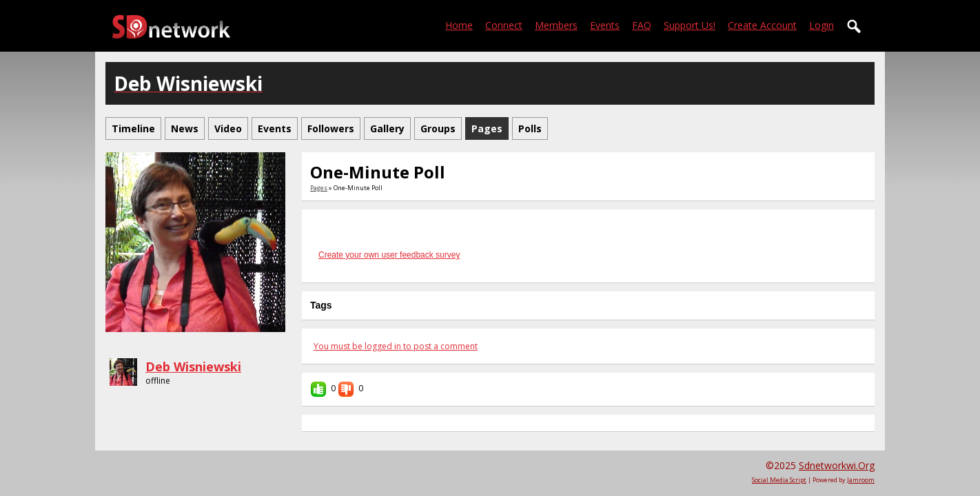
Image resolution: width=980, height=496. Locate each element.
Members (556, 25)
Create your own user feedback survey (389, 255)
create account (762, 25)
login (821, 25)
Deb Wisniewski (193, 366)
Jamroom (861, 480)
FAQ (642, 25)
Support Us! (690, 25)
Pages (319, 188)
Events (605, 25)
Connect (504, 25)
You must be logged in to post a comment (396, 346)
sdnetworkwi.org (837, 465)
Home (459, 25)
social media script (779, 480)
